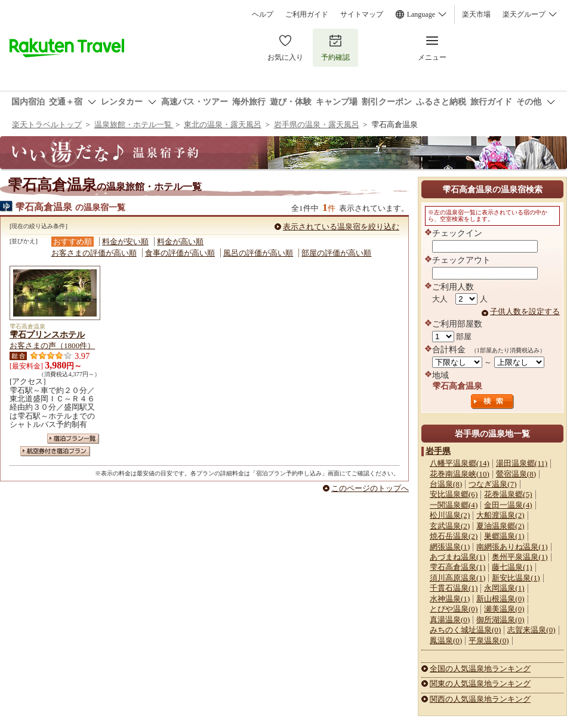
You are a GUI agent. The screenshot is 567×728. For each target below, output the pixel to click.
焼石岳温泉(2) (454, 536)
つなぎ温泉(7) (492, 484)
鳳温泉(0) (446, 641)
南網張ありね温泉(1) (512, 547)
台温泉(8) (446, 484)
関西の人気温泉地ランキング (480, 699)
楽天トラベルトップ (47, 125)
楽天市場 (476, 14)
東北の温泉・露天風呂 (223, 125)
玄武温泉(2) (450, 526)
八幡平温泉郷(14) (460, 463)
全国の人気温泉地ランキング (480, 669)
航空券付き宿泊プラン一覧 (55, 451)
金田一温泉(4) (508, 505)
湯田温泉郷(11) (522, 463)
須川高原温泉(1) (457, 578)
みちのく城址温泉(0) (465, 630)
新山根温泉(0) (500, 599)
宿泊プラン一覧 (73, 439)
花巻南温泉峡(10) (460, 474)
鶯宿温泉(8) (516, 474)
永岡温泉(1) (504, 588)
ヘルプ (263, 14)
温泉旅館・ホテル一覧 (134, 125)
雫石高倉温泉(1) (457, 567)
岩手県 (438, 451)
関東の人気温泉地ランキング (480, 684)
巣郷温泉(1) (504, 536)
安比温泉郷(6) (454, 494)
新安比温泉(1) (516, 578)
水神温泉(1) (450, 599)
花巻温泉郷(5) (508, 494)
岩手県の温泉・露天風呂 (317, 125)
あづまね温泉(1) (457, 557)
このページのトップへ (370, 488)
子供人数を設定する (525, 311)
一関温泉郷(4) (454, 505)
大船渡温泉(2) (500, 515)
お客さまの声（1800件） (52, 345)
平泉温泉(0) (489, 641)
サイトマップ (362, 14)
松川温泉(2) (450, 515)
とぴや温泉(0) (454, 609)
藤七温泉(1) (512, 567)
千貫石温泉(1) (454, 588)
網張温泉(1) (450, 547)
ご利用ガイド (307, 14)
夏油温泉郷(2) (500, 526)
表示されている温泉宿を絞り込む (341, 227)
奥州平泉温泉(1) (520, 557)
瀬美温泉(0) (504, 609)
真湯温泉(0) (450, 620)
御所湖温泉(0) (500, 620)
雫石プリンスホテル (47, 334)
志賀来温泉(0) (531, 630)
